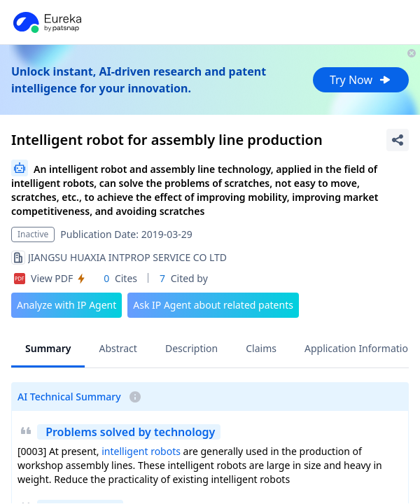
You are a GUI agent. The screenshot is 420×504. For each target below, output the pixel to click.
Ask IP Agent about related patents (213, 305)
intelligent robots (141, 451)
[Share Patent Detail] (398, 140)
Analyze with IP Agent (66, 305)
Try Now (361, 80)
